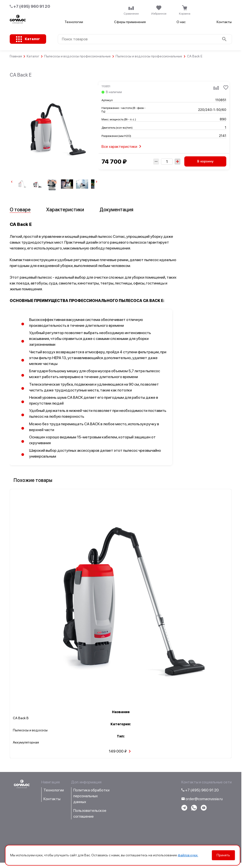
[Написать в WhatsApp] (194, 809)
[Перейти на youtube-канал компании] (204, 809)
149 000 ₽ (121, 751)
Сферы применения (130, 22)
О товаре (20, 210)
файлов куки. (188, 855)
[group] (22, 184)
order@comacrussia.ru (202, 799)
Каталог (33, 56)
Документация (116, 210)
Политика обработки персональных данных (91, 796)
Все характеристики (122, 146)
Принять (223, 855)
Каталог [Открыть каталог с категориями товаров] (32, 39)
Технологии (74, 22)
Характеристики (65, 210)
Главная (16, 56)
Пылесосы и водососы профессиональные (77, 56)
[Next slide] (97, 183)
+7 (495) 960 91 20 (30, 6)
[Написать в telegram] (184, 809)
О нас (181, 22)
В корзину (205, 161)
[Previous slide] (12, 183)
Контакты (224, 22)
